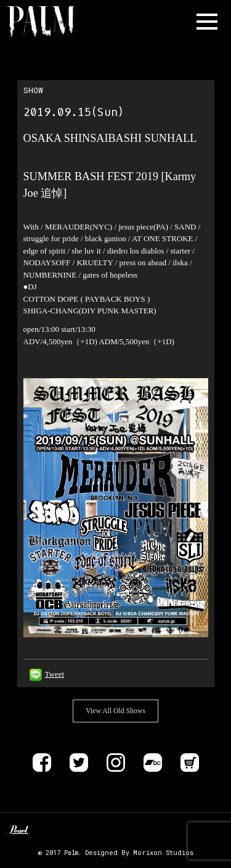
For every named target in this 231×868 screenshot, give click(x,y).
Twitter (79, 763)
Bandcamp (153, 763)
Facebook (42, 763)
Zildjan (79, 831)
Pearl (17, 831)
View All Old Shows (115, 711)
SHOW (33, 90)
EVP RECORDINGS (172, 831)
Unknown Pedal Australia (48, 831)
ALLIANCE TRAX (115, 831)
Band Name (59, 22)
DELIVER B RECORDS (148, 831)
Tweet (55, 674)
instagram (116, 763)
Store (190, 763)
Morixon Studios (163, 853)
